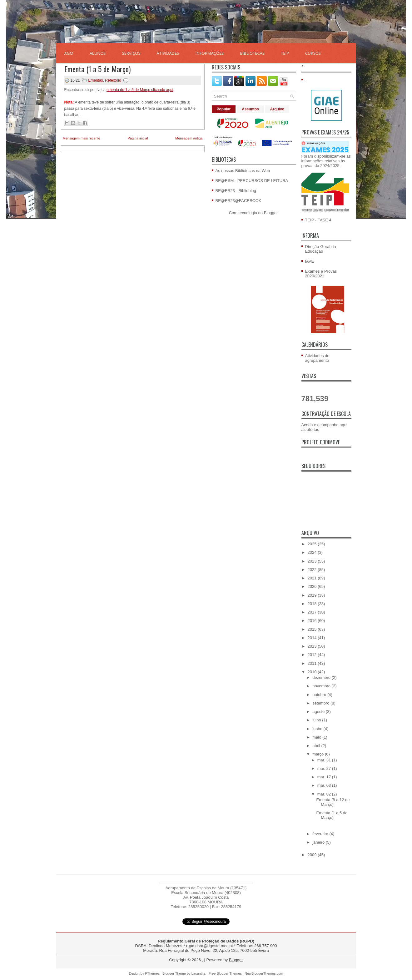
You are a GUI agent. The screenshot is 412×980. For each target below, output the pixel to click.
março (319, 754)
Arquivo (277, 109)
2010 (313, 672)
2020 (313, 586)
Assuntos (250, 109)
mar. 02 (325, 794)
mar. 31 (325, 760)
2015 (313, 629)
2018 (313, 604)
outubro (320, 695)
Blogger (271, 213)
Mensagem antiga (189, 138)
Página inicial (138, 138)
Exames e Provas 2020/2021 (321, 274)
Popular (224, 109)
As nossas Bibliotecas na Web (243, 171)
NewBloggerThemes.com (264, 973)
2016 (313, 621)
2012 (313, 655)
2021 (313, 578)
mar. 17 (325, 777)
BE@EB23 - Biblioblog (236, 191)
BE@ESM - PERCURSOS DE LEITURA (252, 181)
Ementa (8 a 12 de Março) (333, 802)
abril (317, 746)
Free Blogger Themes (225, 973)
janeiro (319, 842)
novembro (322, 686)
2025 (313, 544)
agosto (319, 712)
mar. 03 (325, 785)
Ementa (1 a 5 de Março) (97, 69)
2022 (313, 570)
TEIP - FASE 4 (318, 220)
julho (317, 720)
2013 (313, 646)
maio (317, 737)
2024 (313, 552)
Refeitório (113, 80)
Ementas (95, 80)
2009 (313, 855)
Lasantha (199, 973)
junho (318, 729)
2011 (313, 663)
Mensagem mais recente (82, 138)
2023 (313, 561)
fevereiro (321, 834)
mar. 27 (325, 768)
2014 (313, 638)
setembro (321, 703)
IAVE (310, 261)
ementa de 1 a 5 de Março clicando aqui (140, 90)
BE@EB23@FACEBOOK (238, 201)
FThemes (152, 973)
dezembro (322, 677)
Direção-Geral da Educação (321, 249)
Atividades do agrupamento (317, 358)
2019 (313, 595)
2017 (313, 612)
